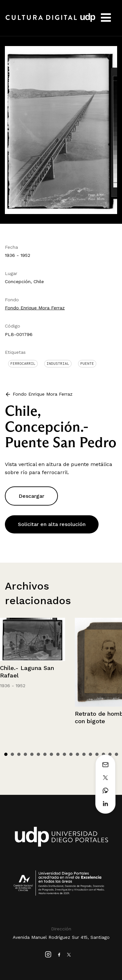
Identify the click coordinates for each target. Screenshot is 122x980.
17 (110, 754)
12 (77, 754)
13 (84, 754)
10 (64, 754)
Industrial (58, 364)
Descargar (31, 496)
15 (97, 754)
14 (90, 754)
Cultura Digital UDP (50, 21)
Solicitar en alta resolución (52, 524)
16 (103, 754)
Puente (87, 364)
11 (71, 754)
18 (116, 754)
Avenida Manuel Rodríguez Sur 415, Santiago (61, 937)
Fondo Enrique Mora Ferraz (35, 308)
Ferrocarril (23, 364)
